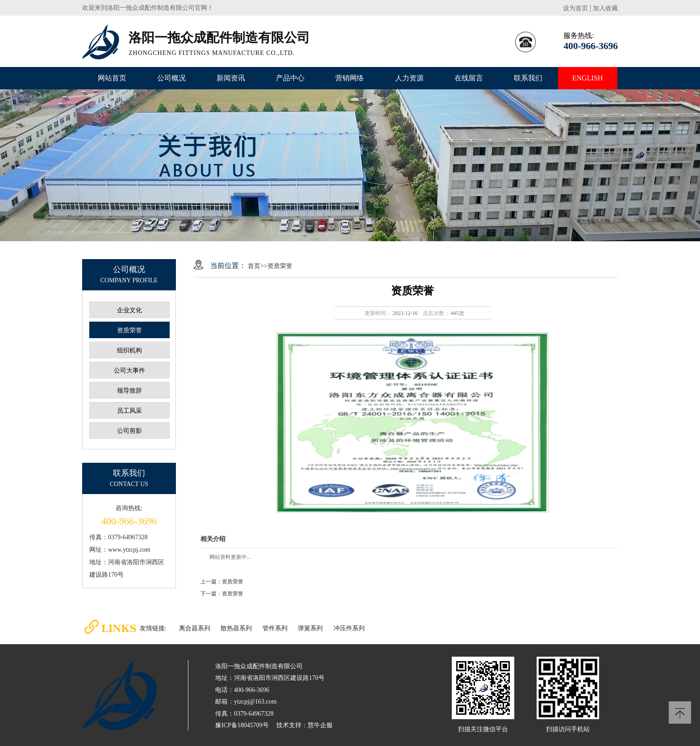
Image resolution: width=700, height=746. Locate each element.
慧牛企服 (320, 725)
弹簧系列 (310, 628)
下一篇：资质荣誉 (222, 594)
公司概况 (171, 78)
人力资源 (409, 78)
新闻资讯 (231, 78)
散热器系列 (236, 628)
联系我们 (528, 78)
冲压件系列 (349, 628)
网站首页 (112, 78)
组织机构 (129, 350)
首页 (254, 266)
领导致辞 (129, 391)
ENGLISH (587, 78)
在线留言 (469, 78)
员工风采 (129, 411)
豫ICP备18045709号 (242, 725)
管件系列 (275, 628)
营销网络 (350, 78)
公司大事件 (129, 371)
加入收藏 (605, 8)
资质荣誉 (129, 330)
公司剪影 (129, 431)
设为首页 (575, 8)
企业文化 (129, 310)
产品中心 (290, 78)
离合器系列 (195, 628)
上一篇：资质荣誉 (222, 582)
